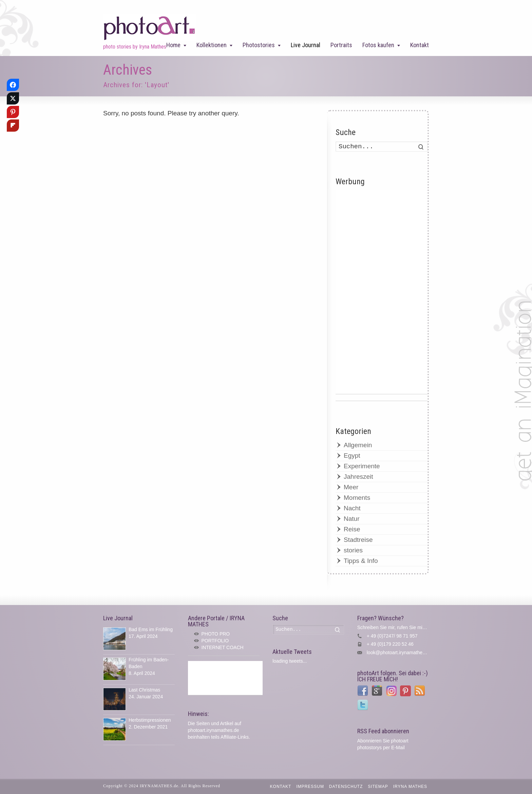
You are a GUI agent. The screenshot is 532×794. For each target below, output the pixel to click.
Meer (351, 487)
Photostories (259, 45)
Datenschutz (346, 787)
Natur (351, 519)
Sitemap (378, 787)
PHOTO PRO (215, 634)
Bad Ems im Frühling (151, 629)
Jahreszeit (358, 477)
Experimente (362, 466)
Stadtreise (358, 540)
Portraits (341, 45)
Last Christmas (144, 690)
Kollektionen (212, 45)
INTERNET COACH (222, 647)
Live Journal (306, 45)
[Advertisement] (382, 292)
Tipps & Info (361, 561)
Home (173, 45)
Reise (352, 529)
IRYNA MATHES (410, 787)
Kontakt (420, 45)
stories (353, 550)
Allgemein (358, 445)
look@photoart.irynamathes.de (399, 653)
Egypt (352, 456)
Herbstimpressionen (150, 720)
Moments (357, 498)
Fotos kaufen (378, 45)
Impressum (310, 787)
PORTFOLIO (215, 641)
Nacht (352, 508)
